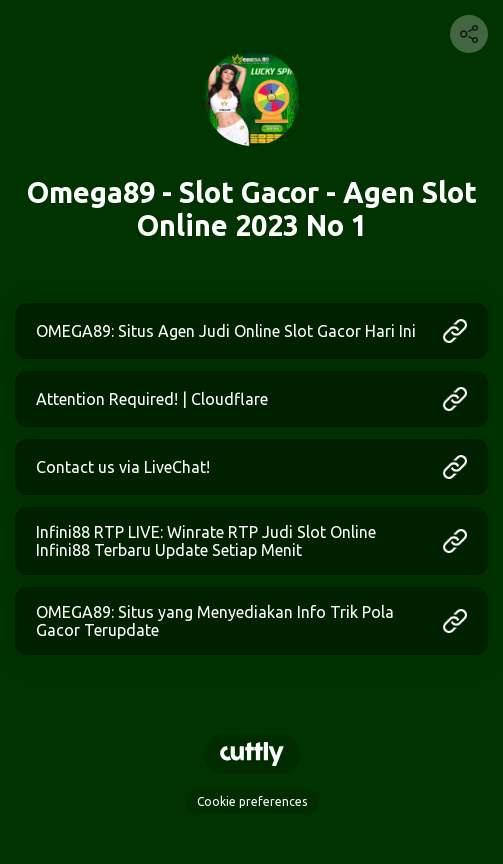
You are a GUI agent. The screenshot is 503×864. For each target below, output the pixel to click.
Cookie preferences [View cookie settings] (252, 801)
